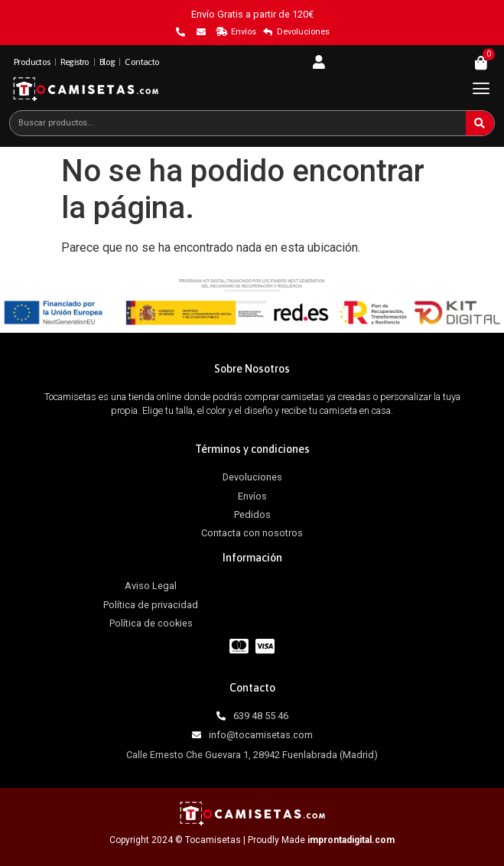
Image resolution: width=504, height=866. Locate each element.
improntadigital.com (351, 840)
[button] (481, 88)
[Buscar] (480, 123)
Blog (107, 62)
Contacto (142, 62)
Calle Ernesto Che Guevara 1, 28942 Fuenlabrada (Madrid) (252, 755)
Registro (75, 62)
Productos (32, 62)
